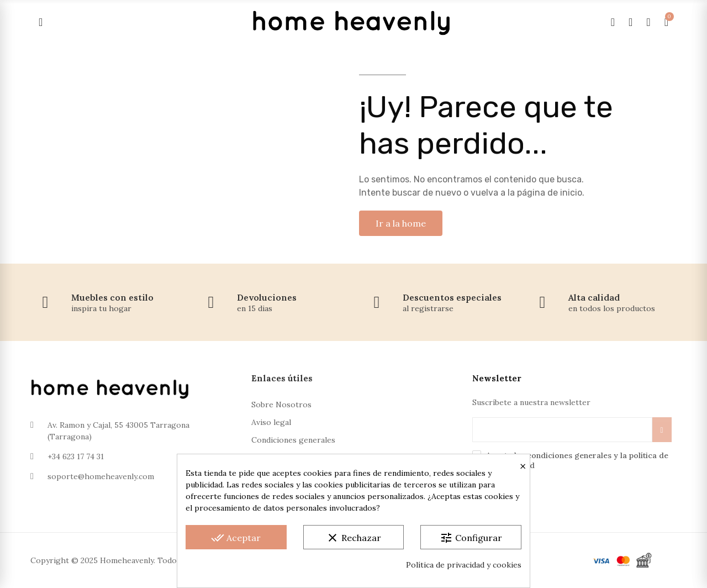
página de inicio (550, 193)
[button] (401, 223)
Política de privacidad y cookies (464, 565)
